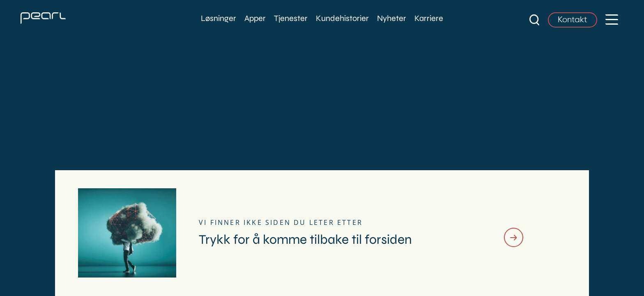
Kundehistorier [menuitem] (342, 18)
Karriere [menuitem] (429, 18)
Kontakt (573, 20)
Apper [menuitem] (255, 18)
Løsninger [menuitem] (218, 18)
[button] (612, 18)
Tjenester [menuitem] (291, 18)
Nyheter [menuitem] (392, 18)
